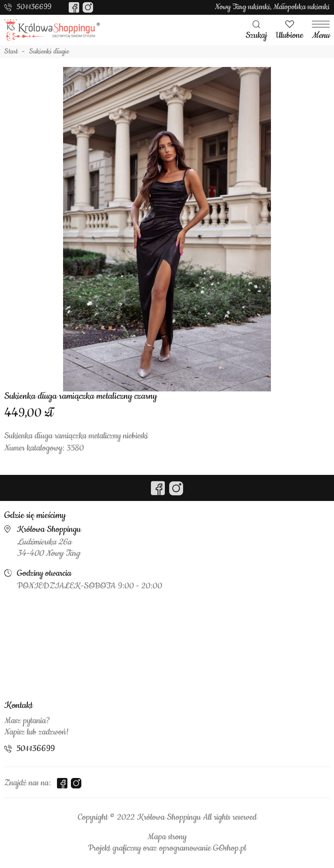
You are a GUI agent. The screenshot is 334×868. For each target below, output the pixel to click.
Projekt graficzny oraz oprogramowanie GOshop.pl (167, 848)
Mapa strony (167, 837)
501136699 (34, 7)
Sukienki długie (49, 52)
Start (11, 52)
